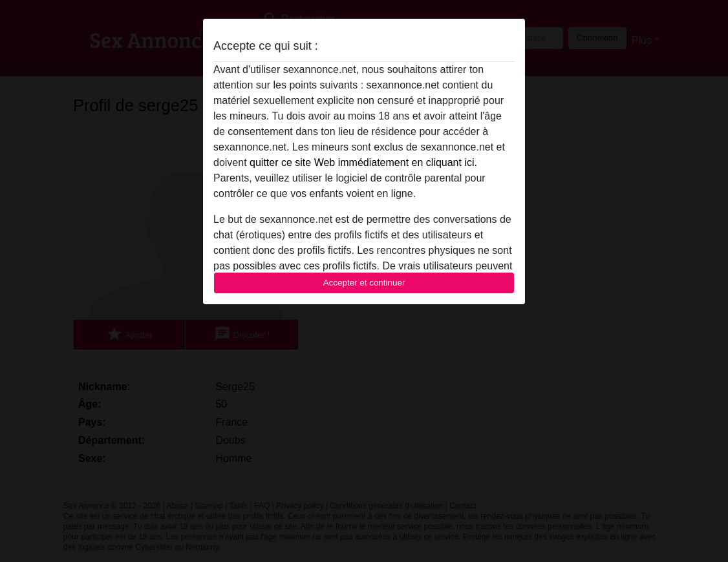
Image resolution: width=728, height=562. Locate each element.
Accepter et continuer (364, 283)
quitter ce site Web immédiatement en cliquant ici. (363, 162)
